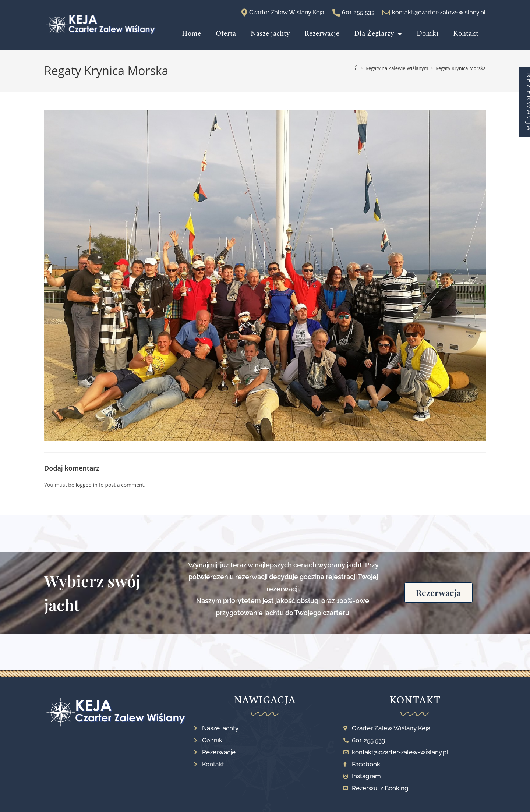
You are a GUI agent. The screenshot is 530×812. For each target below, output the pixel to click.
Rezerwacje (322, 34)
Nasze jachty (270, 34)
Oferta (226, 34)
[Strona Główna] (356, 68)
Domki (427, 34)
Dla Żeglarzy (378, 34)
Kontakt (466, 34)
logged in (86, 485)
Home (191, 34)
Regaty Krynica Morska (461, 68)
